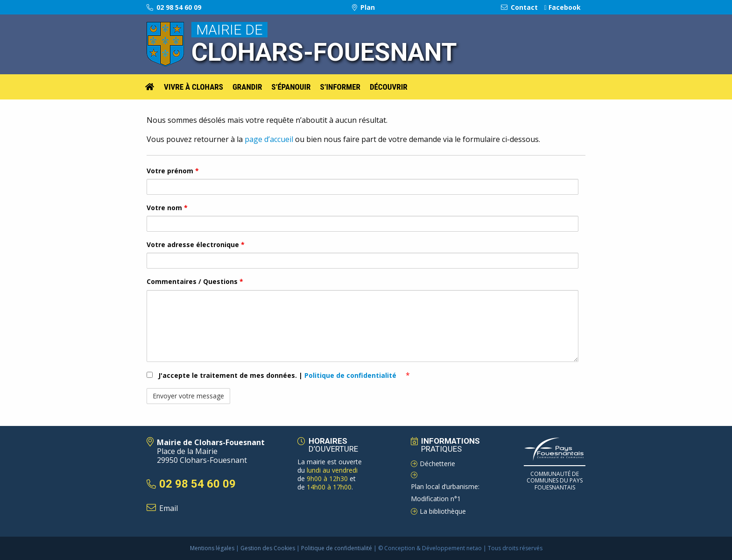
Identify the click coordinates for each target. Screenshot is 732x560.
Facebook (563, 7)
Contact (519, 7)
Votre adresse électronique (196, 245)
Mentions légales (212, 548)
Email (169, 508)
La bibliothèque (443, 511)
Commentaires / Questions (195, 281)
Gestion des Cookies (268, 548)
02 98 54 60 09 (174, 7)
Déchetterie (437, 464)
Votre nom (167, 208)
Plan (363, 7)
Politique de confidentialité (351, 375)
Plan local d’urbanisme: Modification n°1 (445, 493)
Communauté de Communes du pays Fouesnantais (555, 481)
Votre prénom (173, 171)
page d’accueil (268, 139)
